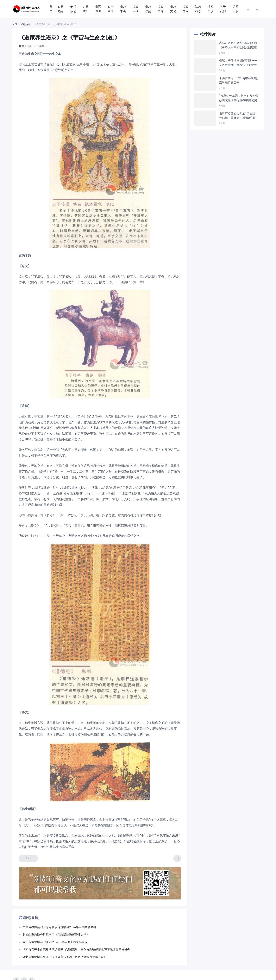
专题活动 (73, 9)
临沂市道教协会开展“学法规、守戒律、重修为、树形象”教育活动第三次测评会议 (239, 116)
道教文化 (173, 9)
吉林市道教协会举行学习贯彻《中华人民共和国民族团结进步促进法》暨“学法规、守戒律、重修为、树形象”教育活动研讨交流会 (239, 45)
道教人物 (135, 9)
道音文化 (25, 46)
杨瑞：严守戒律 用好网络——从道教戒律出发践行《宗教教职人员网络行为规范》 (239, 63)
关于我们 (223, 9)
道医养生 (98, 9)
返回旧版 (235, 9)
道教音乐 (185, 9)
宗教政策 (86, 9)
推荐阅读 (210, 9)
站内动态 (198, 9)
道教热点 (61, 9)
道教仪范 (148, 9)
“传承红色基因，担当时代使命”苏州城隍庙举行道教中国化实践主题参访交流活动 (239, 98)
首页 (51, 9)
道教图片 (160, 9)
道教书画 (123, 9)
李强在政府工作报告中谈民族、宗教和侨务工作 (239, 80)
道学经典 (111, 9)
